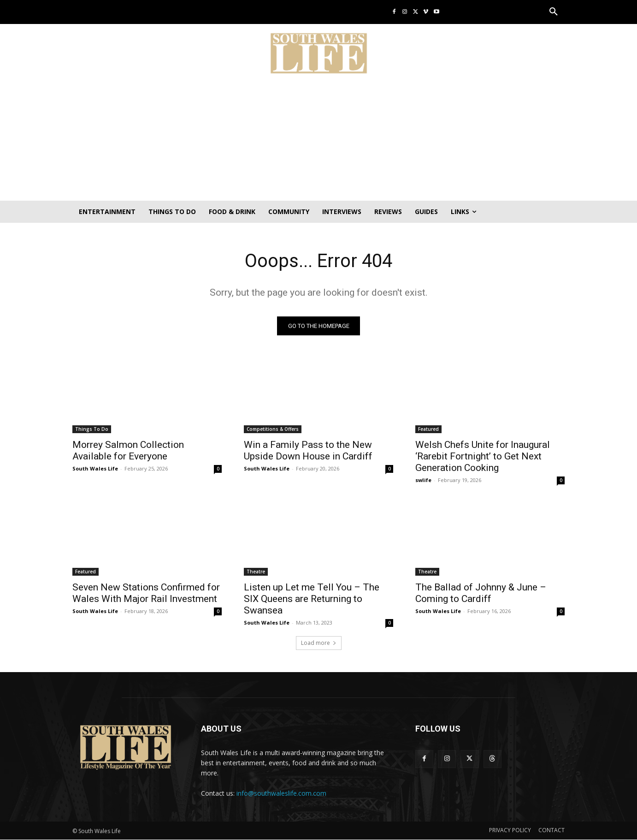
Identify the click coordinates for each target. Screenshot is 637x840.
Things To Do (92, 429)
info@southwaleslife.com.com (281, 793)
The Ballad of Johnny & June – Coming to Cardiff (481, 593)
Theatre (256, 572)
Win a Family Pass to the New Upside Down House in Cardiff (308, 450)
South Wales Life (95, 468)
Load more (319, 643)
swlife (423, 480)
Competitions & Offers (273, 429)
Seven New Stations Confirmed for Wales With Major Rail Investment (146, 593)
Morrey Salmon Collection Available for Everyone (128, 450)
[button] (554, 12)
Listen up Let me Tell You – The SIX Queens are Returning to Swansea (312, 599)
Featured (428, 429)
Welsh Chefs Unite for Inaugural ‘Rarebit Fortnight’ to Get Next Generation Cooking (483, 456)
